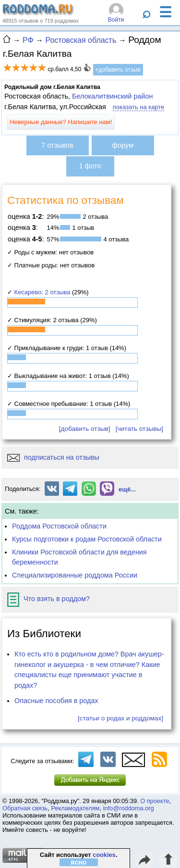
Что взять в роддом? (48, 599)
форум (123, 145)
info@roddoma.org (129, 808)
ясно (78, 862)
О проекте (155, 801)
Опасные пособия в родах (56, 701)
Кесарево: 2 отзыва (42, 292)
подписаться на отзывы (53, 457)
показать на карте (138, 107)
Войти (116, 20)
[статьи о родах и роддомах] (120, 718)
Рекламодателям (75, 808)
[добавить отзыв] (85, 429)
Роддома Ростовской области (59, 526)
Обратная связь (25, 808)
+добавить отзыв (118, 70)
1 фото (90, 166)
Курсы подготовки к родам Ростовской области (87, 539)
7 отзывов (57, 145)
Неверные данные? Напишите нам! (61, 122)
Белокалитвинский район (112, 96)
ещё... (127, 489)
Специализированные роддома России (75, 575)
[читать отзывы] (139, 429)
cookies (104, 855)
